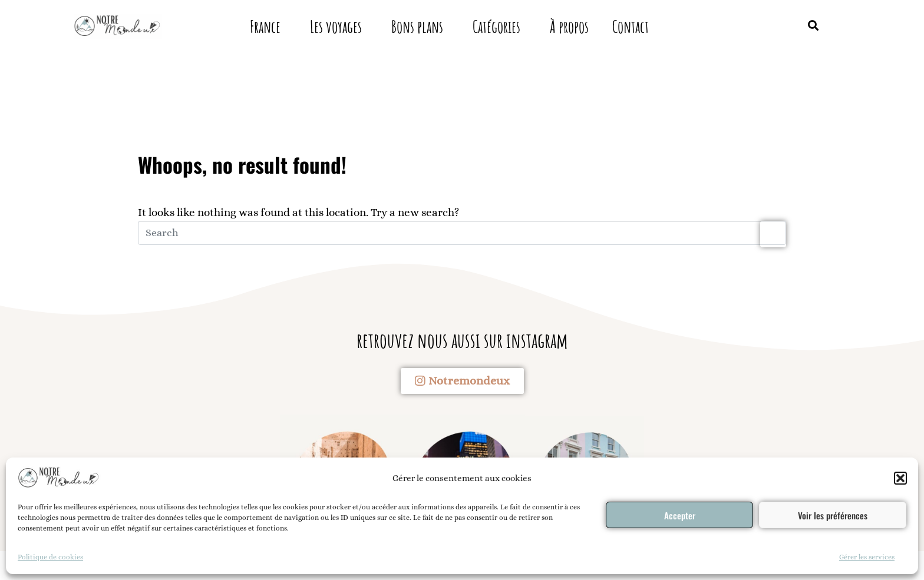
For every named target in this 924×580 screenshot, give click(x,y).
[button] (900, 478)
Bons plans (417, 27)
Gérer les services (867, 557)
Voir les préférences (833, 515)
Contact (631, 27)
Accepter (680, 515)
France (265, 27)
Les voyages (336, 27)
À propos (569, 27)
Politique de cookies (50, 557)
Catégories (496, 27)
